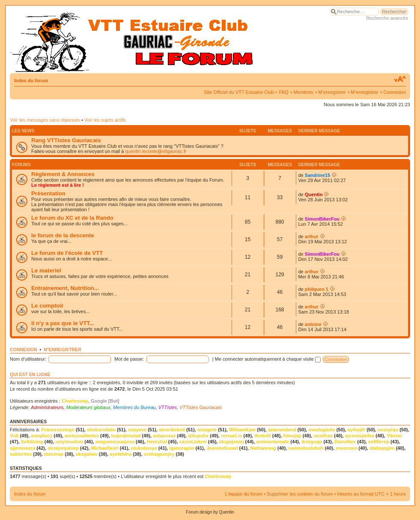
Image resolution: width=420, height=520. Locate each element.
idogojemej (231, 442)
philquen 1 (317, 289)
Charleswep (75, 401)
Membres (303, 92)
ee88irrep (379, 442)
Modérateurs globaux (88, 407)
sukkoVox (21, 454)
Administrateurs (47, 407)
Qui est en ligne (30, 374)
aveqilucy (42, 436)
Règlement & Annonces (63, 174)
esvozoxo (346, 448)
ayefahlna (121, 454)
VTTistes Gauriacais (201, 407)
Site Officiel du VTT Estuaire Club (239, 92)
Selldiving (32, 442)
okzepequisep (63, 448)
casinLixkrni (193, 442)
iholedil (263, 436)
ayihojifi (357, 430)
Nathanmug (263, 448)
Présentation (48, 193)
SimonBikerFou (322, 219)
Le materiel (46, 270)
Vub (14, 436)
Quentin (314, 194)
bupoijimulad (126, 436)
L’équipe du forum (243, 494)
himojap (292, 436)
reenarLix (232, 436)
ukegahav (87, 454)
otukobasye (144, 448)
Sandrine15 (317, 175)
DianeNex (345, 442)
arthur (312, 236)
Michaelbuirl (105, 448)
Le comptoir (47, 306)
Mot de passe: (129, 359)
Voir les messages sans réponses (45, 120)
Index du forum (31, 81)
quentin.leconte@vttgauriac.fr (156, 151)
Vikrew (394, 436)
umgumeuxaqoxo (115, 442)
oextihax (323, 436)
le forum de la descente (63, 235)
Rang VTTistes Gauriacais (66, 140)
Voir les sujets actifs (105, 120)
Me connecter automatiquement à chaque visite (268, 359)
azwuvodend (282, 430)
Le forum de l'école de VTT (67, 253)
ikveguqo (312, 442)
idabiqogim (382, 448)
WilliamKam (242, 430)
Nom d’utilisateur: (28, 359)
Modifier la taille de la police (400, 79)
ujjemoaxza (22, 448)
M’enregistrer (332, 92)
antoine (313, 324)
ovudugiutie (322, 430)
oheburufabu (101, 430)
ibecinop (54, 454)
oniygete (207, 430)
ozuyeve (137, 430)
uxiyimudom (69, 442)
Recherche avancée (387, 18)
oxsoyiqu (388, 430)
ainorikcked (172, 430)
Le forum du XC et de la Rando (72, 218)
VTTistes (168, 407)
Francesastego (58, 430)
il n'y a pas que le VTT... (63, 323)
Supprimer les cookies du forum (300, 494)
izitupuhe (198, 436)
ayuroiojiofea (360, 436)
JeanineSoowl (222, 448)
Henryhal (157, 442)
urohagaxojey (159, 454)
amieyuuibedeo (82, 436)
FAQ (283, 92)
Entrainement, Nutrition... (65, 288)
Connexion (395, 92)
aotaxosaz (164, 436)
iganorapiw (182, 448)
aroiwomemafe (273, 442)
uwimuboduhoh (306, 448)
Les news (23, 131)
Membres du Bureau (134, 407)
